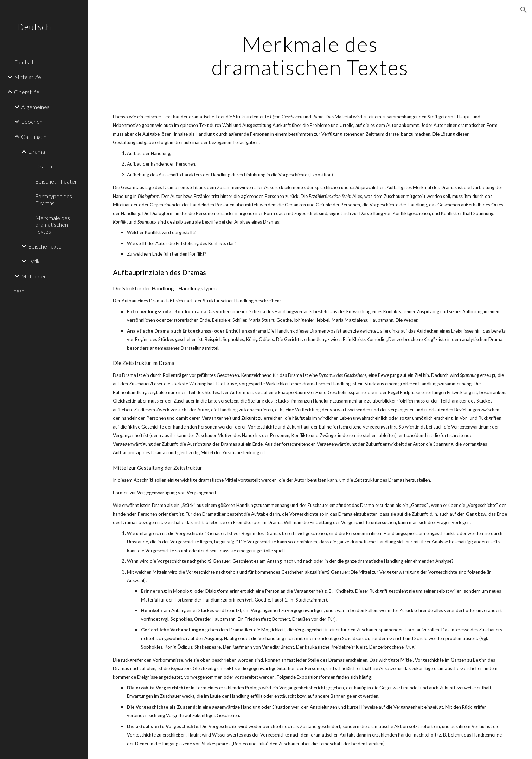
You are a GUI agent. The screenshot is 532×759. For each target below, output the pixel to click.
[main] (310, 56)
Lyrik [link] (34, 261)
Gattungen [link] (34, 137)
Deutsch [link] (24, 62)
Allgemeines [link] (35, 107)
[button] (524, 10)
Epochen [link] (32, 121)
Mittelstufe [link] (28, 77)
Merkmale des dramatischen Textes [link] (53, 225)
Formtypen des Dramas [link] (54, 199)
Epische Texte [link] (45, 246)
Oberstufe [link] (27, 92)
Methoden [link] (34, 276)
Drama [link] (37, 151)
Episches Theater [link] (56, 181)
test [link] (19, 291)
